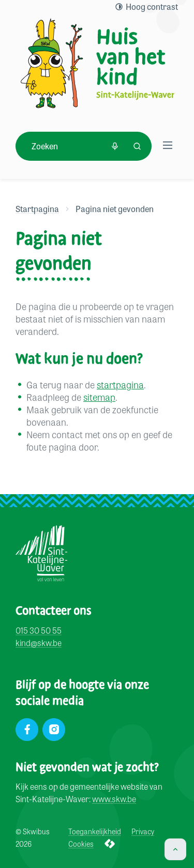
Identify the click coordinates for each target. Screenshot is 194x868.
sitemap (99, 397)
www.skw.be (114, 799)
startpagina (120, 384)
